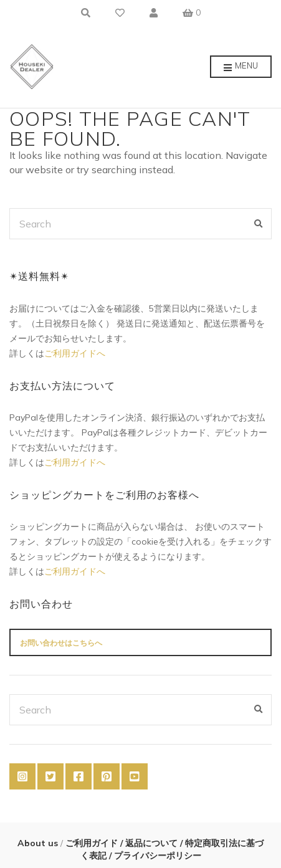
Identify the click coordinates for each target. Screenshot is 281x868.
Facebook (79, 776)
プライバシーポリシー (156, 856)
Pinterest (107, 776)
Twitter (50, 776)
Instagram (22, 776)
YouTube (135, 776)
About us (39, 843)
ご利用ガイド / (93, 843)
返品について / (154, 843)
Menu (241, 67)
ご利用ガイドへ (75, 353)
